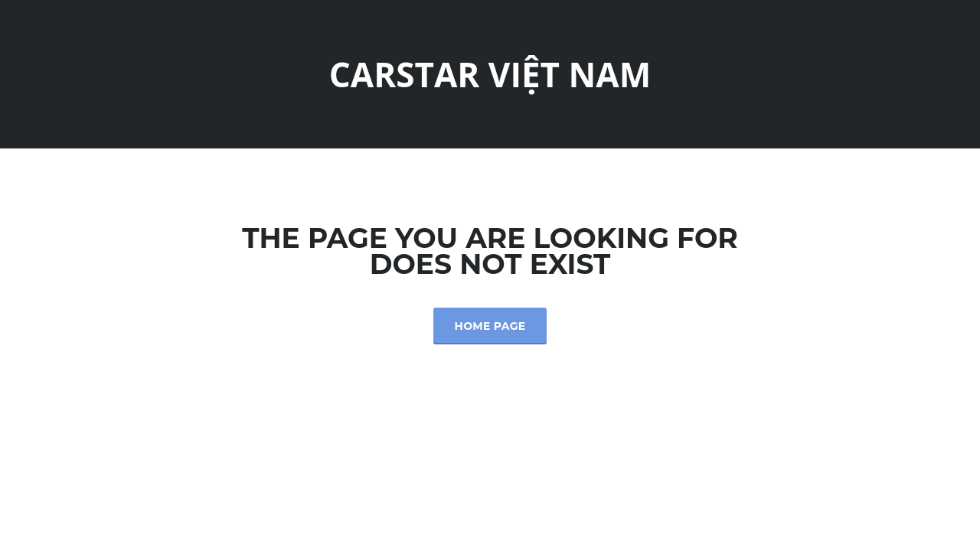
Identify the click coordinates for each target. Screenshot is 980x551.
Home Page (490, 326)
